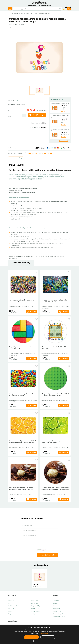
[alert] (39, 634)
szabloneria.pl (39, 4)
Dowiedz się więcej (43, 633)
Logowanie (56, 606)
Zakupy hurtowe (35, 611)
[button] (39, 641)
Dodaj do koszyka (39, 115)
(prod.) (70, 8)
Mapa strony (12, 609)
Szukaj (60, 9)
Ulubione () (66, 8)
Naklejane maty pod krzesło (43, 13)
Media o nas (34, 600)
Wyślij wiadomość (48, 555)
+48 (32, 153)
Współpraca (34, 614)
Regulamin (11, 600)
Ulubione (56, 603)
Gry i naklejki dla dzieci (27, 13)
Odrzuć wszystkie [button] (48, 637)
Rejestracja (56, 609)
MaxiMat (17, 100)
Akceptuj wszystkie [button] (31, 637)
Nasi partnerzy (35, 603)
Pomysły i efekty (35, 606)
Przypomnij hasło (58, 611)
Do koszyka (33, 311)
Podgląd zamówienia (59, 617)
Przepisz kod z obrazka (30, 550)
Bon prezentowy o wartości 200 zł (60, 104)
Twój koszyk (57, 600)
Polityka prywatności (14, 606)
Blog (9, 614)
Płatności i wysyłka (59, 614)
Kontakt (10, 611)
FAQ (9, 603)
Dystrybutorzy (35, 609)
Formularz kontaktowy (16, 158)
